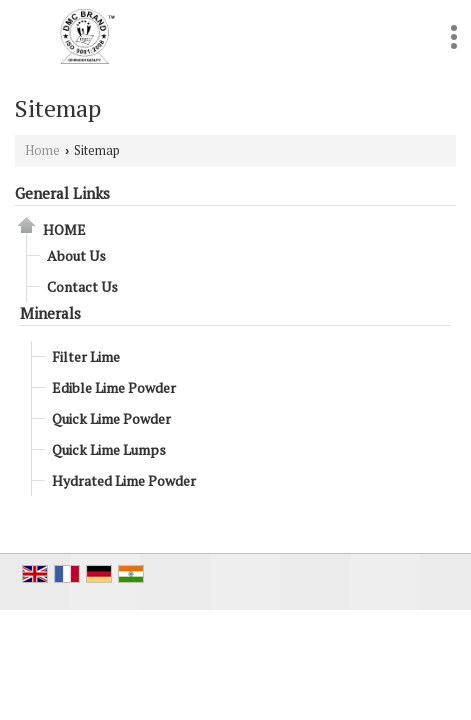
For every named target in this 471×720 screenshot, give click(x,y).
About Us (76, 255)
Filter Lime (86, 356)
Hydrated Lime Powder (124, 480)
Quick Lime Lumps (109, 449)
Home (42, 150)
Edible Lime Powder (114, 387)
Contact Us (82, 286)
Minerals (50, 313)
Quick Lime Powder (111, 418)
